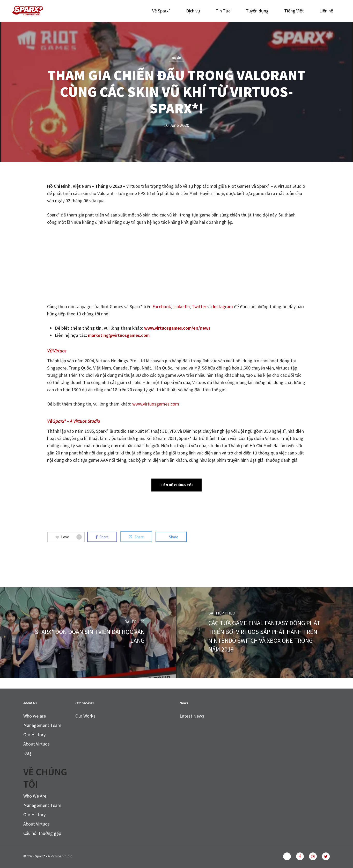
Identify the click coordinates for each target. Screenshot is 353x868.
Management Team (42, 725)
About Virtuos (36, 744)
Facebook (162, 306)
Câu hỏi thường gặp (42, 833)
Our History (34, 735)
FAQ (27, 753)
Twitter (200, 306)
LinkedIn (181, 306)
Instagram (223, 306)
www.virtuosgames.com (156, 404)
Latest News (192, 716)
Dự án (176, 58)
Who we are (35, 716)
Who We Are (35, 796)
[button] (176, 485)
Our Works (85, 716)
